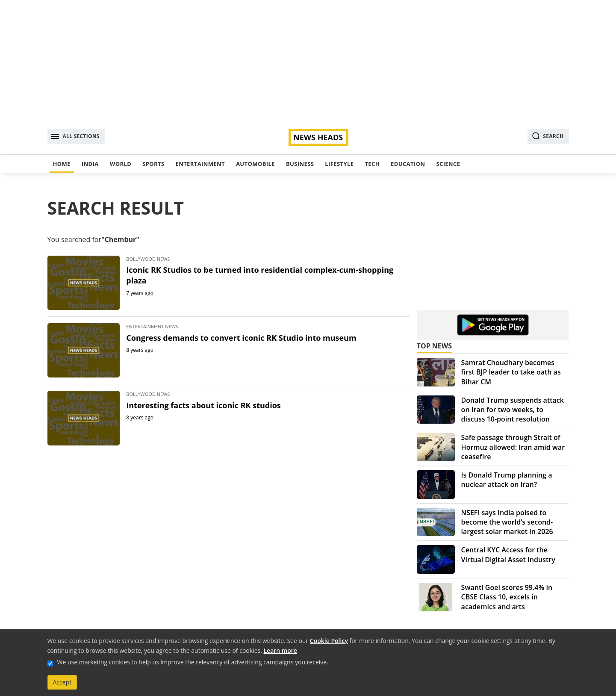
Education (408, 164)
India (90, 164)
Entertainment (200, 164)
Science (448, 164)
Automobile (255, 164)
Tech (372, 164)
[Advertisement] (308, 60)
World (121, 164)
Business (300, 164)
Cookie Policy (329, 641)
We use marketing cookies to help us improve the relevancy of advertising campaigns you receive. (193, 662)
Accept (62, 682)
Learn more (280, 650)
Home (62, 164)
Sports (153, 164)
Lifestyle (339, 164)
